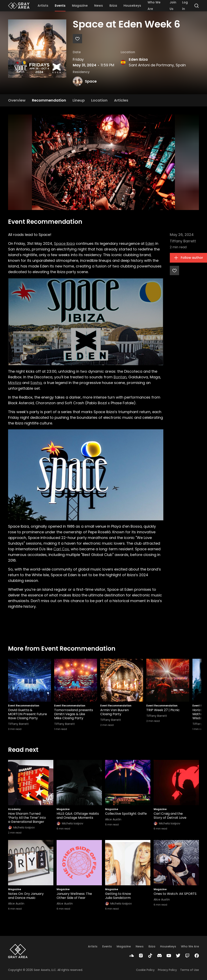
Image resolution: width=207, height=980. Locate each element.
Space (91, 81)
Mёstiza (15, 383)
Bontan (120, 377)
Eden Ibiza (138, 59)
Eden (150, 243)
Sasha (36, 383)
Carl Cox (61, 549)
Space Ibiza (64, 243)
